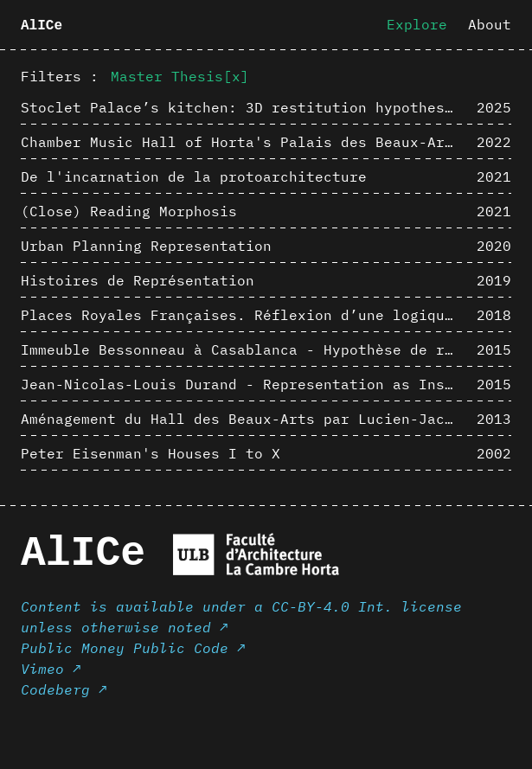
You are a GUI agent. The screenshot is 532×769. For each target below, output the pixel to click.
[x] (236, 76)
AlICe (42, 26)
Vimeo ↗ (51, 669)
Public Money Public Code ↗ (133, 648)
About (490, 24)
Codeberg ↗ (64, 689)
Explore (417, 24)
